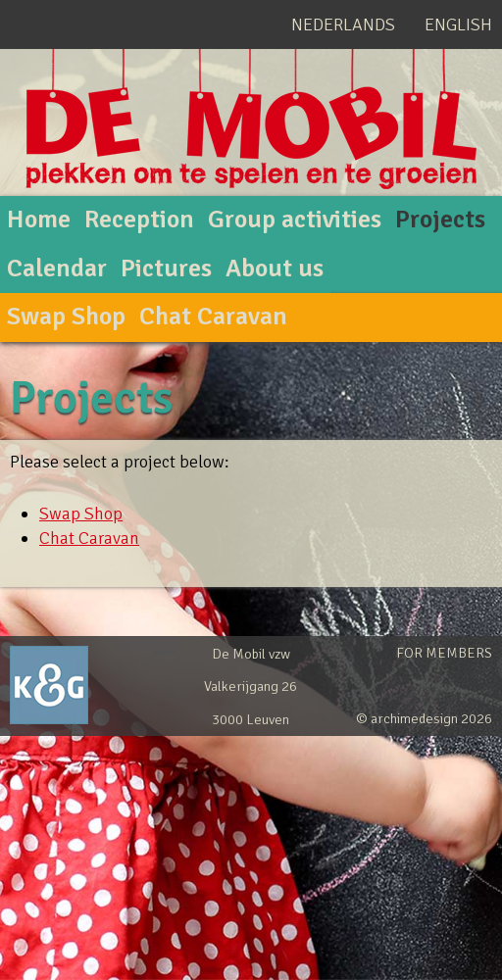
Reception (139, 220)
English (458, 24)
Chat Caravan (213, 317)
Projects (440, 220)
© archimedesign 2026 (424, 718)
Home (39, 220)
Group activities (295, 220)
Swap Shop (66, 317)
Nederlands (343, 24)
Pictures (166, 269)
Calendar (57, 269)
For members (444, 653)
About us (275, 269)
